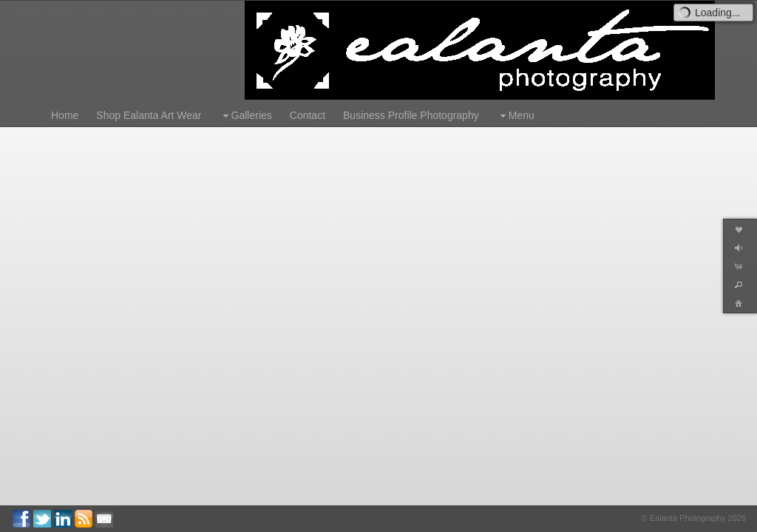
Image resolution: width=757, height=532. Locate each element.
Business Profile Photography (411, 115)
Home (65, 115)
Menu (516, 116)
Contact (308, 115)
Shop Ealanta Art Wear (149, 115)
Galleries (246, 116)
